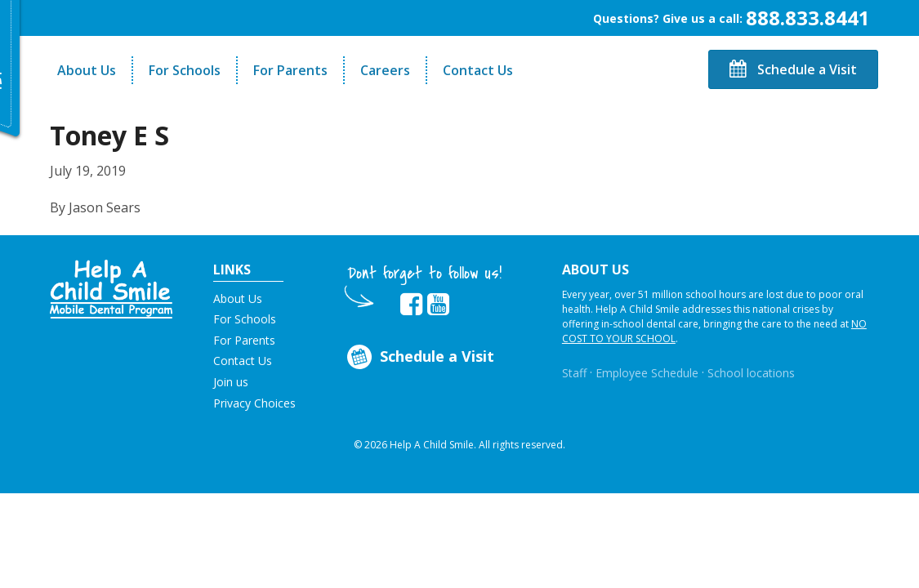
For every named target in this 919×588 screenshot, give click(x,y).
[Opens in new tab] (411, 305)
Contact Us (478, 70)
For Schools (185, 70)
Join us (231, 382)
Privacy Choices (254, 403)
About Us (87, 70)
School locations (751, 373)
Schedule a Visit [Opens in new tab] (419, 357)
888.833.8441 (808, 18)
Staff (574, 373)
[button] (112, 287)
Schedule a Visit (793, 69)
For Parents (290, 70)
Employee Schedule (647, 373)
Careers (385, 70)
